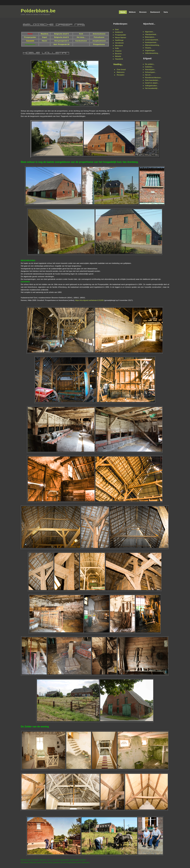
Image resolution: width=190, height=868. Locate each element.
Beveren (118, 54)
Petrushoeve (99, 37)
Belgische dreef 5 (61, 34)
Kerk (81, 34)
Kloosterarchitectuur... (153, 78)
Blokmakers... (150, 37)
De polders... (150, 64)
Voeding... (118, 64)
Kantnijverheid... (151, 42)
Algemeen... (150, 32)
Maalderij (44, 34)
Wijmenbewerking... (153, 45)
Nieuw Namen (121, 37)
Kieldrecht (119, 32)
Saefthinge (119, 40)
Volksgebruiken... (152, 86)
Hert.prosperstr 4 (61, 41)
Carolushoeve (81, 41)
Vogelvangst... (151, 50)
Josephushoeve (99, 41)
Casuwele (30, 41)
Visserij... (149, 48)
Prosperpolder (121, 35)
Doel (117, 29)
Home (30, 34)
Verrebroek (119, 43)
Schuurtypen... (151, 72)
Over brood (121, 69)
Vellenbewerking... (152, 53)
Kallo (117, 48)
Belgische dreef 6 (61, 37)
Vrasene (118, 51)
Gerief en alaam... (152, 83)
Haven (45, 41)
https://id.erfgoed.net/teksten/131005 (89, 300)
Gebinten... (149, 67)
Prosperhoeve (99, 44)
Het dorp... (81, 37)
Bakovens (121, 72)
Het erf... (148, 75)
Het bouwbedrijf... (152, 88)
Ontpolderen (30, 44)
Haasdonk (119, 59)
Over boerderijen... (152, 80)
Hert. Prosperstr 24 (62, 44)
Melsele (118, 56)
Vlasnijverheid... (151, 34)
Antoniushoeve (99, 34)
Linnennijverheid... (152, 40)
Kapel (45, 37)
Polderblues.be (38, 11)
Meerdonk (119, 46)
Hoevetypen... (150, 69)
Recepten (121, 75)
